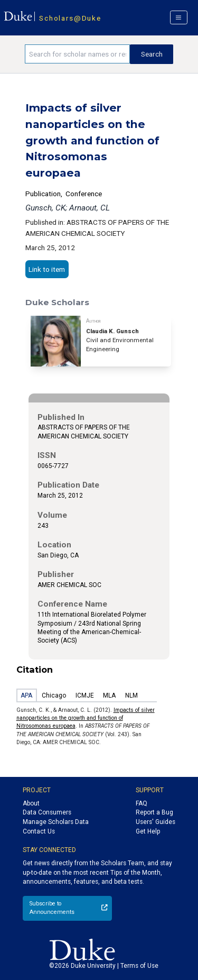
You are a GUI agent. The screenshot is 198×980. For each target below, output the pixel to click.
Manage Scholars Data (56, 822)
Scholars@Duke (70, 18)
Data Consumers (47, 812)
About (31, 803)
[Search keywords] (77, 54)
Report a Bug (154, 812)
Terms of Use (139, 966)
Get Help (148, 831)
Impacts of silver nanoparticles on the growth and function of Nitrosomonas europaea (86, 718)
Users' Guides (155, 822)
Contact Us (39, 831)
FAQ (142, 803)
